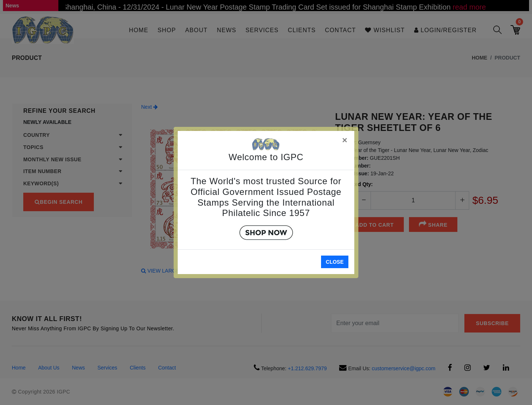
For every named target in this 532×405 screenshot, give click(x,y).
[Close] (345, 139)
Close (335, 262)
